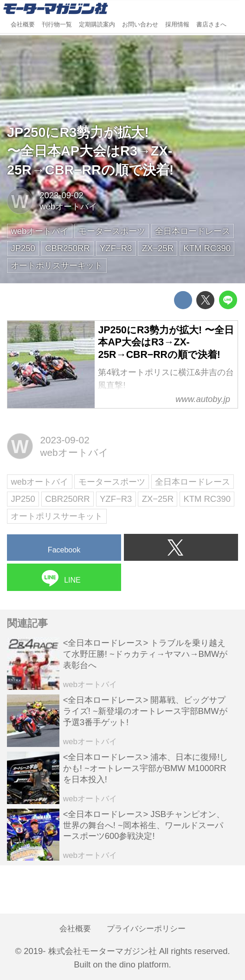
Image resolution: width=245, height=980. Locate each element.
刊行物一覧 (57, 25)
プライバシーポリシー (146, 928)
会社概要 (23, 25)
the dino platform (137, 964)
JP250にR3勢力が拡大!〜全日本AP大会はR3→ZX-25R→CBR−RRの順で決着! (90, 151)
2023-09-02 (61, 195)
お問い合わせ (140, 25)
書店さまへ (211, 25)
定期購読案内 (97, 25)
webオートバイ (68, 206)
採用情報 (177, 25)
